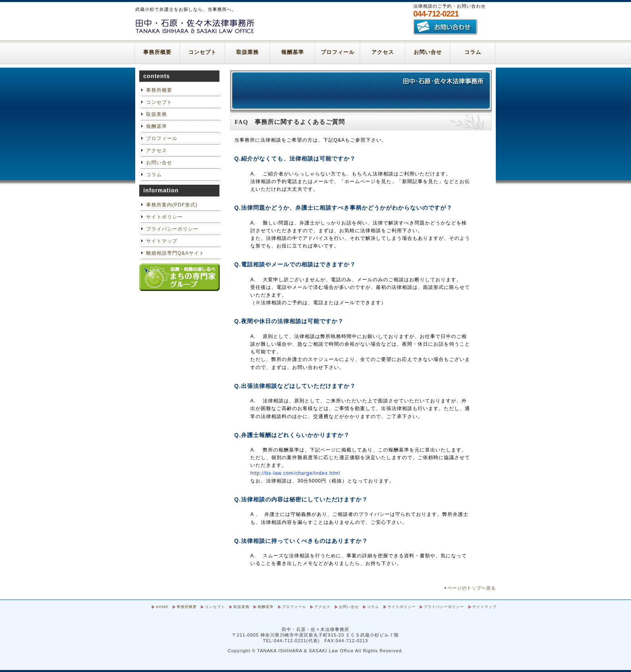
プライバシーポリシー (172, 229)
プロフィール (338, 52)
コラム (473, 52)
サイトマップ (162, 241)
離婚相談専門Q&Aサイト (175, 253)
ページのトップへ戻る (472, 588)
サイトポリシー (164, 217)
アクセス (383, 52)
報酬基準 (293, 52)
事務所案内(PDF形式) (172, 205)
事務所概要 (157, 52)
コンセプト (202, 52)
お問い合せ (428, 52)
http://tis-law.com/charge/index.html (295, 473)
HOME (162, 607)
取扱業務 (247, 52)
